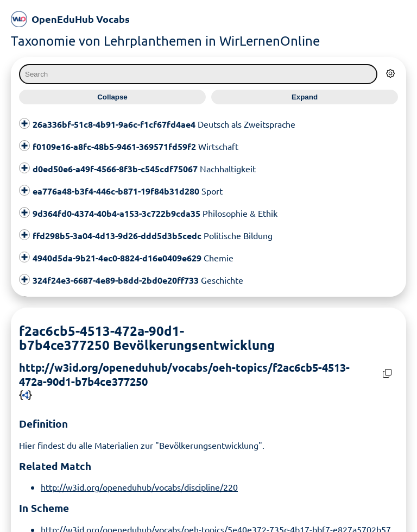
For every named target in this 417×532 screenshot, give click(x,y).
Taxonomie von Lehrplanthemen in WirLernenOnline (165, 40)
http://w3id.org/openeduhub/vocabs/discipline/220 (139, 484)
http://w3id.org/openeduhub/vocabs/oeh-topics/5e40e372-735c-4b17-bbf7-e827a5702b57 (216, 525)
